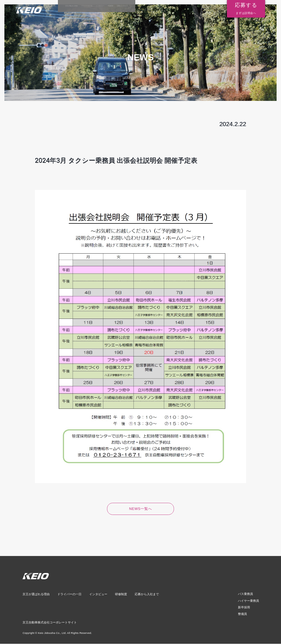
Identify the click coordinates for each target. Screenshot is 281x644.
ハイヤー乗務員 (249, 601)
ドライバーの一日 (116, 6)
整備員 (244, 614)
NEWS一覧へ (141, 509)
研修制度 (169, 6)
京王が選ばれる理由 (81, 6)
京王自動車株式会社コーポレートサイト (50, 623)
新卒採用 (245, 608)
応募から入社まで (196, 6)
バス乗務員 (247, 595)
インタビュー (145, 6)
